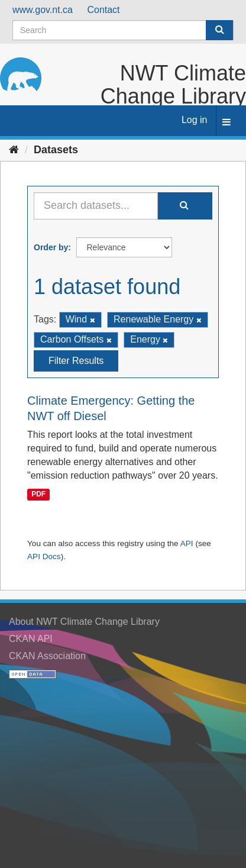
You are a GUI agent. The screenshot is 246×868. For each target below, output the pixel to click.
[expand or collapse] (226, 123)
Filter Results (76, 361)
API (187, 543)
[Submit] (219, 30)
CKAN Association (47, 656)
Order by (51, 247)
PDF (38, 495)
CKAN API (31, 639)
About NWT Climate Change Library (84, 622)
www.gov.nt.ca (43, 10)
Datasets (56, 150)
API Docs (44, 556)
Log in (195, 120)
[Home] (14, 150)
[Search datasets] (123, 30)
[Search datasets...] (96, 206)
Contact (103, 10)
